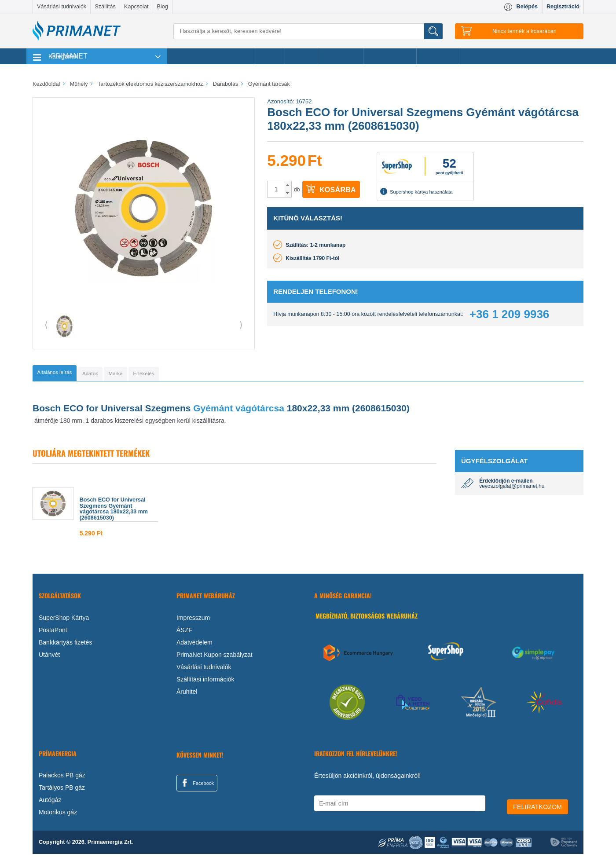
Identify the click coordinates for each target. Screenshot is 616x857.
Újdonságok (341, 56)
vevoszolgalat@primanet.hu (512, 489)
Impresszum (193, 620)
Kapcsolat (136, 7)
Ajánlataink (438, 56)
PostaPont (53, 633)
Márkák (301, 56)
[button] (288, 185)
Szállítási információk (205, 682)
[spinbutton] (276, 189)
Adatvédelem (194, 645)
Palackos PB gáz (62, 778)
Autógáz (50, 803)
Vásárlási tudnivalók (62, 7)
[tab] (68, 374)
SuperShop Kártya (64, 620)
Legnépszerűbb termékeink (211, 56)
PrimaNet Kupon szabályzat (214, 657)
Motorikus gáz (58, 815)
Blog (163, 7)
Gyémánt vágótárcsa (239, 411)
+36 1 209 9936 (509, 314)
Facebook (197, 785)
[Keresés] (308, 31)
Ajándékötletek (390, 56)
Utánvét (49, 657)
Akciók (269, 56)
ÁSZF (184, 633)
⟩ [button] (241, 325)
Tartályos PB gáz (62, 791)
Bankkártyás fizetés (65, 645)
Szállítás (105, 7)
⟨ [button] (46, 325)
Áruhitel (187, 694)
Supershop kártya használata (416, 191)
